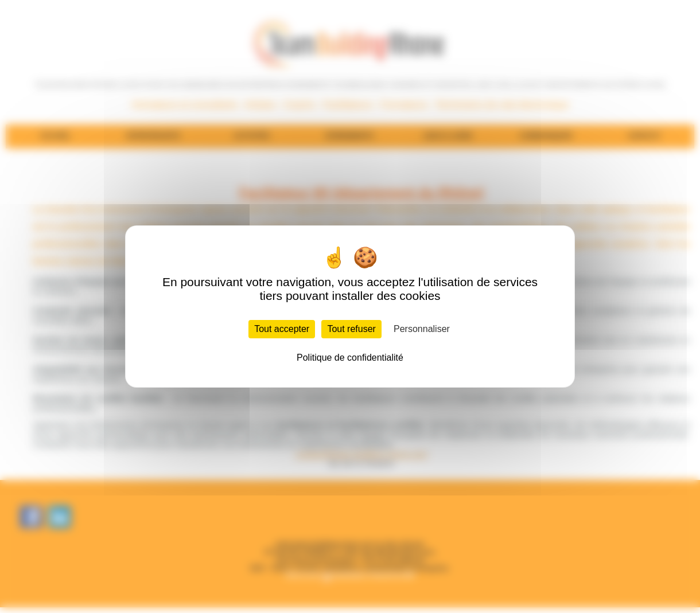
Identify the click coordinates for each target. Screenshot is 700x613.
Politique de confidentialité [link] (350, 358)
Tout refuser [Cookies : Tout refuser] (351, 329)
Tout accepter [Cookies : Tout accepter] (282, 329)
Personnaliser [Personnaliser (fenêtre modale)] (422, 329)
